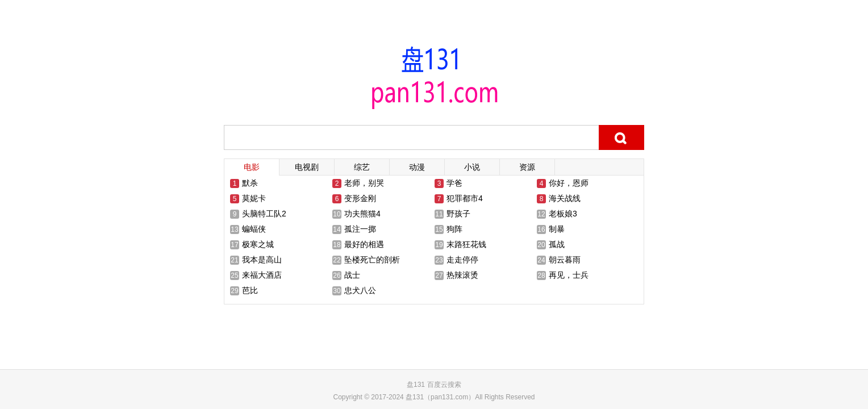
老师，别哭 (364, 183)
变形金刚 (360, 198)
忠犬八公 (360, 290)
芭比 (250, 290)
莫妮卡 (254, 198)
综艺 (362, 167)
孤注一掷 (360, 229)
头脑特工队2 (264, 214)
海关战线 (565, 198)
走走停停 (462, 260)
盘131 (416, 385)
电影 (252, 167)
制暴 (557, 229)
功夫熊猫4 (362, 214)
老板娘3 (563, 214)
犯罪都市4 (465, 198)
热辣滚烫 (462, 275)
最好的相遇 (364, 244)
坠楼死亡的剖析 (372, 260)
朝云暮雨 (565, 260)
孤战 (557, 244)
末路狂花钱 (466, 244)
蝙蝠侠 (254, 229)
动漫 (417, 167)
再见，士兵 (569, 275)
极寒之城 (258, 244)
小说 (472, 167)
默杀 (250, 183)
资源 (527, 167)
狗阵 (454, 229)
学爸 (454, 183)
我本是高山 (262, 260)
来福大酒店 (262, 275)
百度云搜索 (444, 385)
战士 (352, 275)
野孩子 (458, 214)
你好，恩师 (569, 183)
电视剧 (307, 167)
